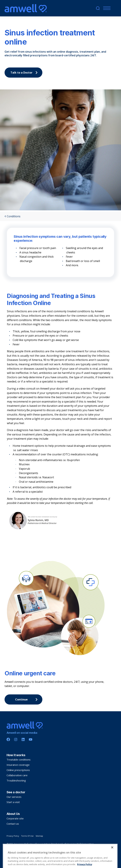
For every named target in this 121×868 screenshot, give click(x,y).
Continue (27, 699)
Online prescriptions (18, 770)
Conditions (12, 216)
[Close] (112, 856)
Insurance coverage (18, 765)
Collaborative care (17, 775)
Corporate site (15, 818)
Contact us (13, 824)
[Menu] (106, 8)
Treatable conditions (19, 760)
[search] (98, 8)
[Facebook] (8, 739)
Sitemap (39, 836)
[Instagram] (16, 739)
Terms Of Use (27, 836)
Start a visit (13, 802)
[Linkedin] (23, 739)
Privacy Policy (13, 836)
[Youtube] (31, 739)
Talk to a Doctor (25, 73)
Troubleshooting (16, 780)
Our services (14, 797)
